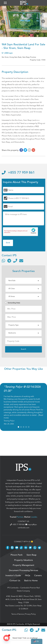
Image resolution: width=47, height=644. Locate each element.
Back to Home (31, 581)
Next (44, 22)
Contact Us (15, 581)
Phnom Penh (11, 490)
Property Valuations (24, 560)
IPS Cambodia (13, 588)
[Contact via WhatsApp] (3, 261)
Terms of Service (18, 614)
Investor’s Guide (13, 576)
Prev (3, 22)
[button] (5, 3)
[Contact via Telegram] (9, 261)
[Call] (15, 261)
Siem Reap (24, 490)
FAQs (28, 576)
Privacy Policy (30, 614)
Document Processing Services (23, 570)
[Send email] (21, 261)
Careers (38, 576)
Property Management (23, 565)
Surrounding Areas (13, 303)
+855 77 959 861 (18, 173)
